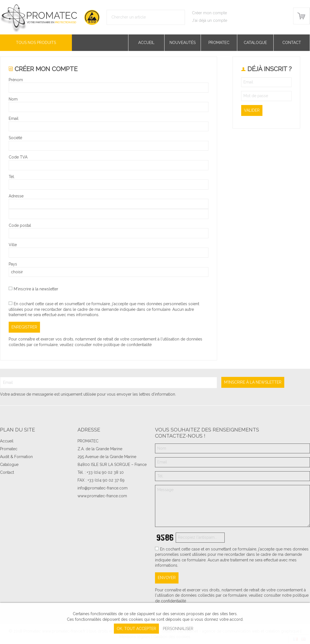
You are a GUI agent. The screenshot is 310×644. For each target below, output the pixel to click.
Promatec (219, 43)
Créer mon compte (209, 13)
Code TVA (18, 157)
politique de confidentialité (128, 345)
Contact (292, 43)
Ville (13, 245)
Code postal (20, 225)
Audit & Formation (16, 457)
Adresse (16, 196)
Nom (13, 99)
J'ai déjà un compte (210, 20)
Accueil (146, 43)
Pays (13, 264)
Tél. (12, 177)
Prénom (16, 80)
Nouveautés (183, 43)
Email (14, 118)
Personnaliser (178, 629)
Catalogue (255, 43)
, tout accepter (136, 629)
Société (15, 138)
